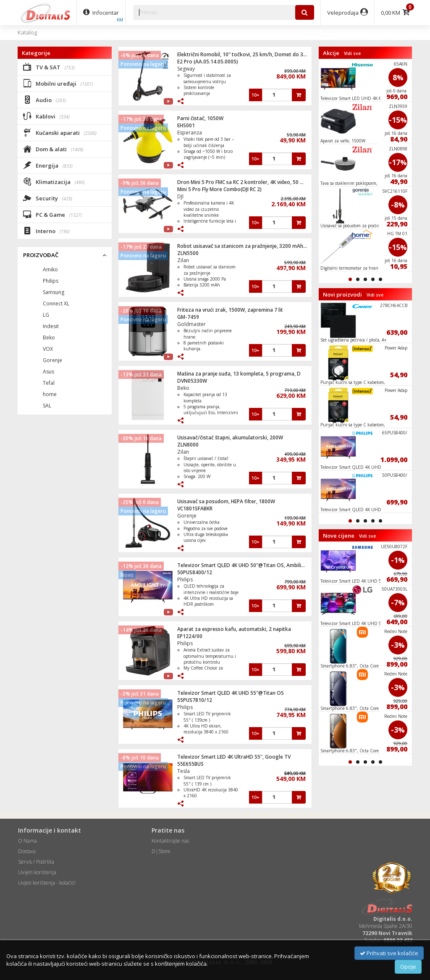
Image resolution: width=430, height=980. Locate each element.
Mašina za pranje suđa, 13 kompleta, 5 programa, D (239, 374)
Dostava (27, 851)
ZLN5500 (188, 253)
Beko (183, 388)
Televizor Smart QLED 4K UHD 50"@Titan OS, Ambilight (243, 565)
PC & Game (52, 214)
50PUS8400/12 (195, 572)
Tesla (184, 771)
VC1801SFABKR (195, 508)
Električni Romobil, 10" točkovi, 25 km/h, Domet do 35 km (246, 54)
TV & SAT (49, 67)
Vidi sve (352, 53)
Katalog (27, 32)
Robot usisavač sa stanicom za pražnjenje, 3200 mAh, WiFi (246, 246)
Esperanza (190, 133)
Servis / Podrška (36, 862)
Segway (186, 69)
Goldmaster (191, 324)
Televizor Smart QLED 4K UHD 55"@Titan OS (231, 693)
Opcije (408, 967)
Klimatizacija (54, 181)
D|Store (161, 851)
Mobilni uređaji (58, 83)
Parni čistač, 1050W (200, 118)
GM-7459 (188, 317)
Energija (48, 165)
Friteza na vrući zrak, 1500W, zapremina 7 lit (230, 310)
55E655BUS (190, 764)
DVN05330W (192, 381)
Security (48, 198)
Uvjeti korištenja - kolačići (47, 883)
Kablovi (46, 116)
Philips (185, 579)
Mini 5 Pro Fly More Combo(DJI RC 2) (219, 189)
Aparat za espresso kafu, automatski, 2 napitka (234, 629)
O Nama (28, 841)
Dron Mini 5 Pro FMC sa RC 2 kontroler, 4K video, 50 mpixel (246, 182)
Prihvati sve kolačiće (389, 953)
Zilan (183, 260)
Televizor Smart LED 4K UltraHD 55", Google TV (234, 757)
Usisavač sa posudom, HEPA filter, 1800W (226, 501)
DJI (180, 196)
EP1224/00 (190, 636)
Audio (45, 100)
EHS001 (186, 125)
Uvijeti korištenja (37, 872)
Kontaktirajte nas (170, 841)
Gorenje (187, 516)
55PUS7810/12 (195, 700)
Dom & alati (53, 149)
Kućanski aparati (60, 132)
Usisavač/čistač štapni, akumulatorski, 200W (230, 437)
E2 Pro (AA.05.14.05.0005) (208, 62)
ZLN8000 (188, 445)
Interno (46, 231)
